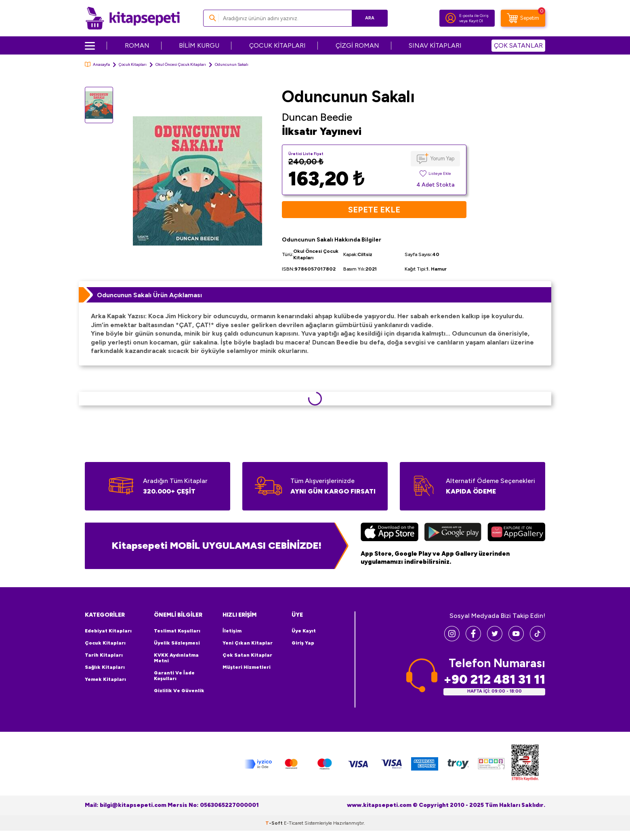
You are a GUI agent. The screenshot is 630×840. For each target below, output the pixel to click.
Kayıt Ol (476, 21)
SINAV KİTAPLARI (435, 45)
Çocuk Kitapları (133, 64)
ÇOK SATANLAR (518, 45)
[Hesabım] (451, 18)
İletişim (232, 631)
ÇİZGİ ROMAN (357, 45)
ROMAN (137, 45)
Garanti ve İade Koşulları (174, 676)
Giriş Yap (303, 643)
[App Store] (390, 533)
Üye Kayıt (304, 631)
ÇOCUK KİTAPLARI (277, 45)
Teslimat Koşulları (177, 631)
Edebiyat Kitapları (108, 631)
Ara (370, 18)
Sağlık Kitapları (105, 667)
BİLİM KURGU (199, 45)
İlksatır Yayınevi (322, 131)
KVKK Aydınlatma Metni (176, 658)
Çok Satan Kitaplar (247, 655)
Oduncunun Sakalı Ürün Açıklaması (149, 295)
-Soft (275, 823)
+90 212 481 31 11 (494, 679)
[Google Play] (453, 533)
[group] (197, 181)
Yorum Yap (442, 159)
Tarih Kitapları (104, 655)
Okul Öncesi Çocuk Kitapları (181, 64)
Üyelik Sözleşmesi (177, 643)
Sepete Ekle (374, 210)
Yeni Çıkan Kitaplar (248, 643)
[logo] (133, 18)
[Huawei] (516, 533)
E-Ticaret (294, 823)
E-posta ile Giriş (474, 16)
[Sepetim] (523, 18)
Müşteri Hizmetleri (247, 667)
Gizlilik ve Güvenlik (179, 691)
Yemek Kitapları (105, 679)
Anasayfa (97, 64)
